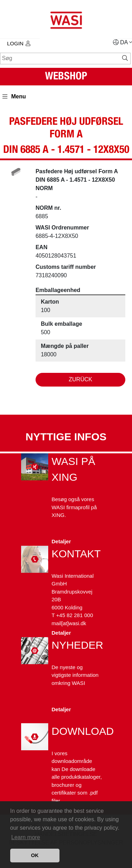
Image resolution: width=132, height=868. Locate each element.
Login (19, 43)
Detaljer (61, 541)
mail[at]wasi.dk (69, 623)
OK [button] (35, 855)
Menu (14, 96)
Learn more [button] (26, 837)
